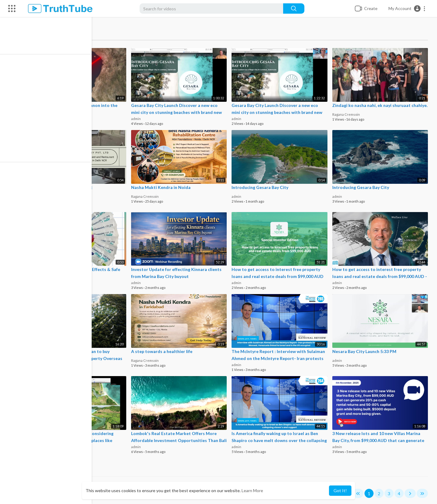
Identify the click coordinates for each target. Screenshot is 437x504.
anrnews (43, 118)
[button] (407, 9)
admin (138, 118)
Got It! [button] (340, 490)
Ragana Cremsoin (347, 118)
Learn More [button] (252, 490)
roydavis (40, 282)
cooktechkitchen (47, 196)
